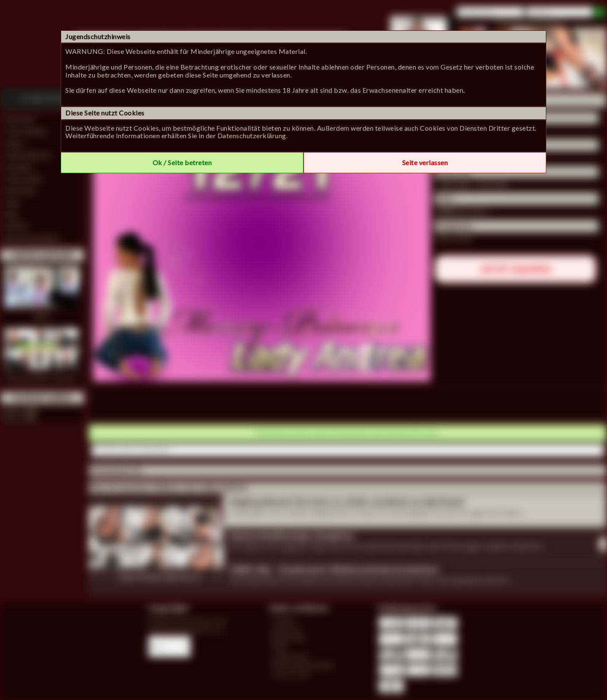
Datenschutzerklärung (252, 135)
